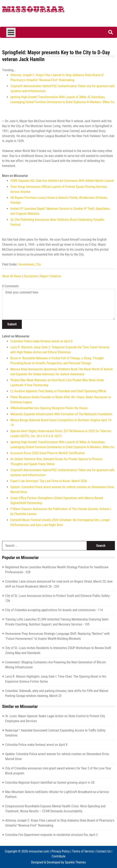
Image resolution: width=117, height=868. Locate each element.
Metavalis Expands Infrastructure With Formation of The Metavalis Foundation (61, 414)
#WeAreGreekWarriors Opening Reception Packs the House (49, 408)
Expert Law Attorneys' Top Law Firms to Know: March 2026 (49, 481)
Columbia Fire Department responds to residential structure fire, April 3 (51, 835)
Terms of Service (83, 851)
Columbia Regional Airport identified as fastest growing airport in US (50, 783)
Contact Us (103, 851)
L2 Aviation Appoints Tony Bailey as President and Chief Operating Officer (58, 391)
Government (26, 264)
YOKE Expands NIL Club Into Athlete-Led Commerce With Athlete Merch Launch (62, 181)
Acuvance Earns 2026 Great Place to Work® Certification (48, 453)
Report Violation (51, 276)
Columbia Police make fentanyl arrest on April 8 (41, 341)
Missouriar (33, 10)
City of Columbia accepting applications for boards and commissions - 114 (54, 610)
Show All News (12, 276)
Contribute (59, 856)
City (38, 264)
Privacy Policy (61, 851)
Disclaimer (31, 276)
